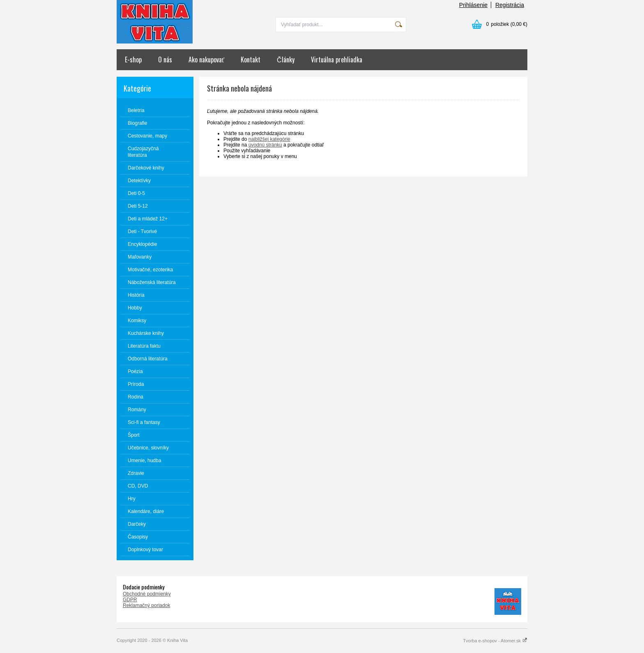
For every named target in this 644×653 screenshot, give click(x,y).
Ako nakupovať (206, 60)
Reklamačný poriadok (146, 605)
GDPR (130, 600)
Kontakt (251, 60)
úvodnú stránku (265, 145)
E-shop (133, 60)
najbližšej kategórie (269, 139)
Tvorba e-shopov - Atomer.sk (495, 641)
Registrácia (510, 5)
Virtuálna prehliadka (337, 60)
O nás (165, 60)
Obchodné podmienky (147, 594)
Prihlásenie (473, 5)
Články (286, 60)
